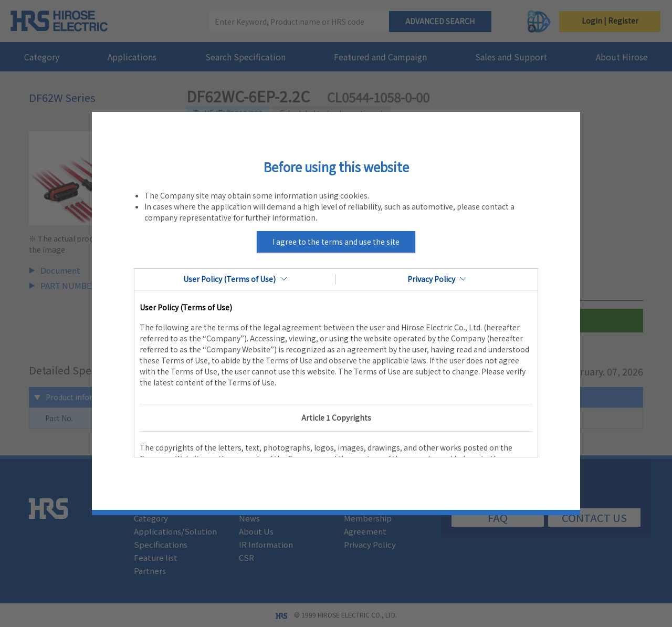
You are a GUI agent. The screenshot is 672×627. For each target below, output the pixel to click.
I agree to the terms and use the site (336, 242)
